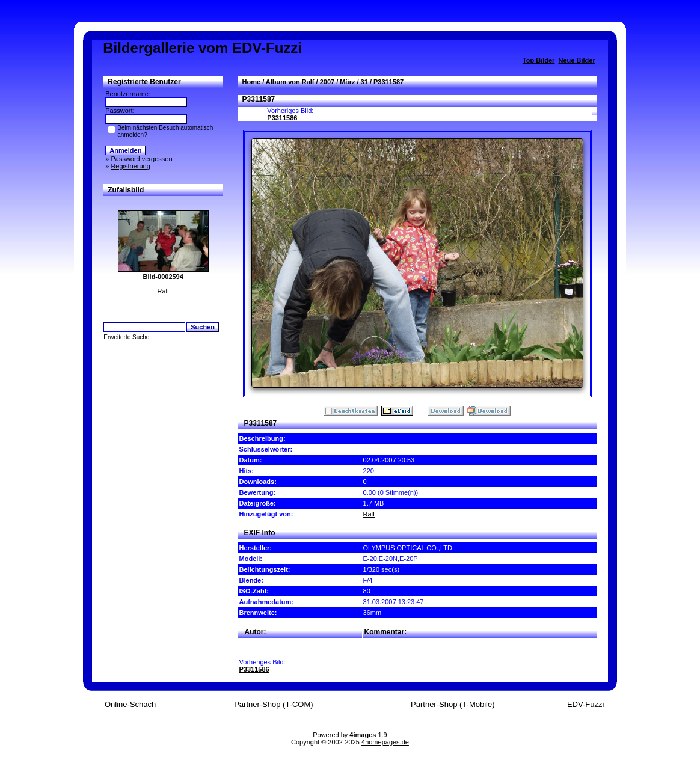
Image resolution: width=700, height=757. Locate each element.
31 (364, 82)
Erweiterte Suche (126, 337)
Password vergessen (141, 159)
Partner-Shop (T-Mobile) (453, 704)
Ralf (369, 514)
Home (252, 82)
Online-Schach (130, 704)
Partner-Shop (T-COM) (273, 704)
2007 (327, 82)
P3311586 (282, 118)
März (347, 82)
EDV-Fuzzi (585, 704)
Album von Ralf (290, 82)
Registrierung (130, 166)
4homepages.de (385, 742)
